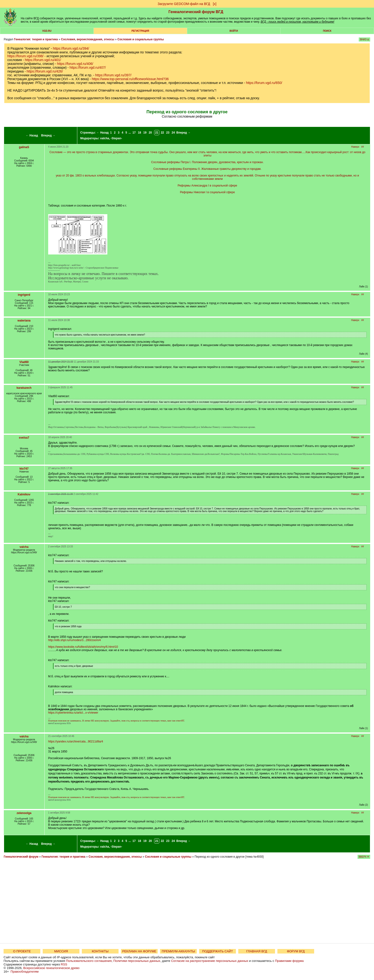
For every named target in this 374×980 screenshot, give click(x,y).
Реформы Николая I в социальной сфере (207, 192)
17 (134, 133)
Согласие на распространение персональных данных (210, 961)
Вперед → (48, 135)
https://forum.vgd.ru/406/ (75, 64)
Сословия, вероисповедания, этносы (88, 39)
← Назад (32, 135)
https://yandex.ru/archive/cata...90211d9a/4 (76, 741)
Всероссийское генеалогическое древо (52, 968)
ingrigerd (24, 295)
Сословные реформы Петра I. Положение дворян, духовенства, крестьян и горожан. (207, 162)
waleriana (24, 321)
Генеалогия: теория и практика (36, 39)
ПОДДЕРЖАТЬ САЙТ (218, 951)
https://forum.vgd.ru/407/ (88, 67)
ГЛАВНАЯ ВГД (257, 951)
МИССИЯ (61, 951)
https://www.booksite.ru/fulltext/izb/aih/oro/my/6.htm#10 (83, 647)
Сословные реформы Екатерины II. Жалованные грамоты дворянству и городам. (207, 169)
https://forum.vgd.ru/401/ (43, 60)
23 (168, 133)
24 (173, 133)
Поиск (327, 31)
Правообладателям (24, 972)
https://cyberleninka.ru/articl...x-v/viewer (73, 713)
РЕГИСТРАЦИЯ (140, 31)
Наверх (355, 147)
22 (162, 133)
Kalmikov (24, 494)
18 (139, 133)
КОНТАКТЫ (100, 951)
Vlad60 (24, 362)
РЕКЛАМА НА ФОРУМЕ (139, 951)
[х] (215, 4)
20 (150, 133)
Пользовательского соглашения (89, 961)
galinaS (24, 147)
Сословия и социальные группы (141, 39)
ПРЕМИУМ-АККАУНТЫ (178, 951)
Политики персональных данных (137, 961)
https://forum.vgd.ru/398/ (26, 56)
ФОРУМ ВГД (296, 951)
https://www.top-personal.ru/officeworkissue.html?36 (130, 79)
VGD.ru (47, 31)
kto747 (24, 469)
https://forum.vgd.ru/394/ (71, 48)
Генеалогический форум (21, 857)
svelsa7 (24, 438)
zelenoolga (24, 813)
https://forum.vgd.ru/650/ (264, 83)
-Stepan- (116, 138)
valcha (105, 138)
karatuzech (24, 388)
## (363, 147)
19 (145, 133)
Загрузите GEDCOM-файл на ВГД (184, 4)
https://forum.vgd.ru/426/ (45, 71)
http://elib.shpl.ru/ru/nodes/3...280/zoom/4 (75, 640)
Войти (234, 31)
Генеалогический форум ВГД (196, 12)
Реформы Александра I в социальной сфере (208, 186)
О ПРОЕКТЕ (22, 951)
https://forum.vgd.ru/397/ (113, 75)
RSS (64, 964)
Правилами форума (289, 961)
